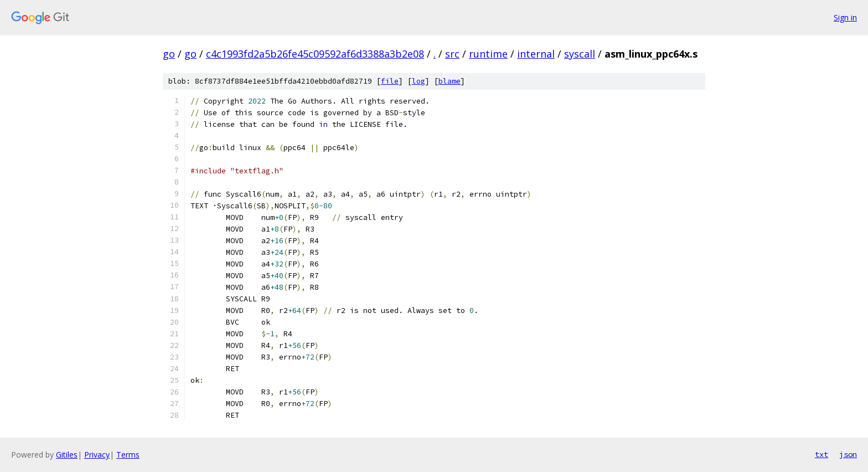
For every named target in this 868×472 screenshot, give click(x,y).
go (169, 54)
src (452, 54)
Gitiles (67, 455)
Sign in (845, 17)
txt (821, 454)
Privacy (97, 455)
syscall (580, 54)
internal (536, 54)
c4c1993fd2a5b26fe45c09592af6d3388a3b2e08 (315, 54)
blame (449, 81)
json (848, 454)
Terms (128, 455)
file (390, 81)
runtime (488, 54)
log (418, 81)
